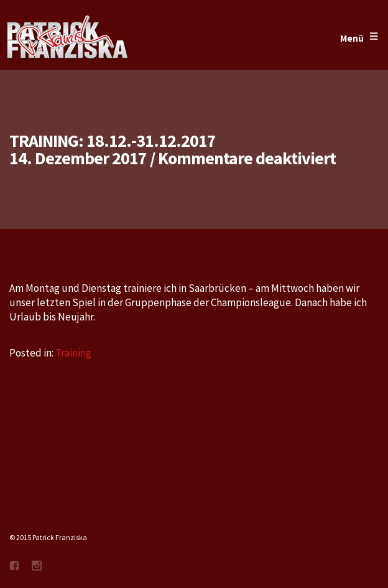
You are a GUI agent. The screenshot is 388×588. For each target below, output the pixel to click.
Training (73, 353)
